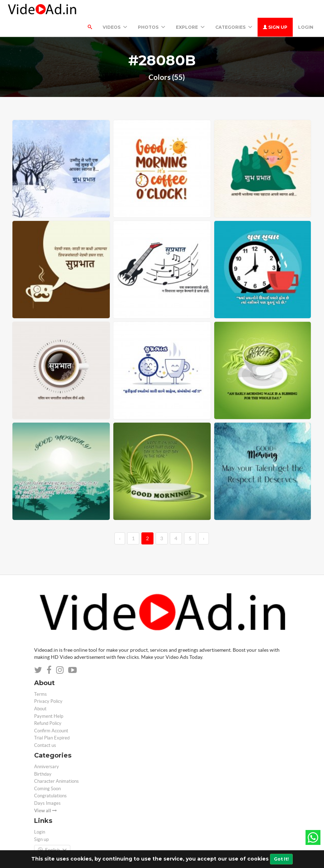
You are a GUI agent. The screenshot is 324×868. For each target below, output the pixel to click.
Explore (190, 9)
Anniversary (47, 749)
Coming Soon (47, 771)
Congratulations (50, 778)
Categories (234, 9)
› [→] (204, 521)
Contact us (45, 728)
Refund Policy (48, 706)
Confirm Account (51, 713)
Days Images (47, 785)
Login (306, 9)
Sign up (275, 9)
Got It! (281, 859)
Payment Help (49, 698)
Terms (40, 676)
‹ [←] (120, 521)
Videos (115, 9)
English (52, 832)
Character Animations (56, 763)
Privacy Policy (48, 683)
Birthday (43, 756)
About (40, 691)
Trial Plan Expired (52, 720)
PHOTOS (152, 9)
